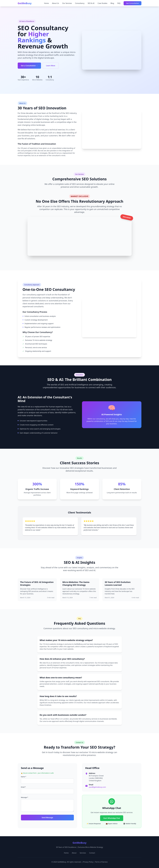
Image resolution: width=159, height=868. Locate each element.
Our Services (67, 3)
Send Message (47, 818)
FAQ (119, 3)
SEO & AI (91, 3)
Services (83, 853)
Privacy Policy (88, 862)
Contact (92, 853)
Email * (23, 787)
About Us (55, 3)
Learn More (51, 66)
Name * (24, 777)
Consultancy (80, 3)
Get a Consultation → (29, 66)
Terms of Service (101, 862)
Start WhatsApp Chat (112, 818)
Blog (112, 3)
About (74, 853)
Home (46, 3)
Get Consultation (132, 3)
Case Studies (102, 3)
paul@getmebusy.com (97, 787)
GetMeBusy (25, 3)
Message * (25, 797)
